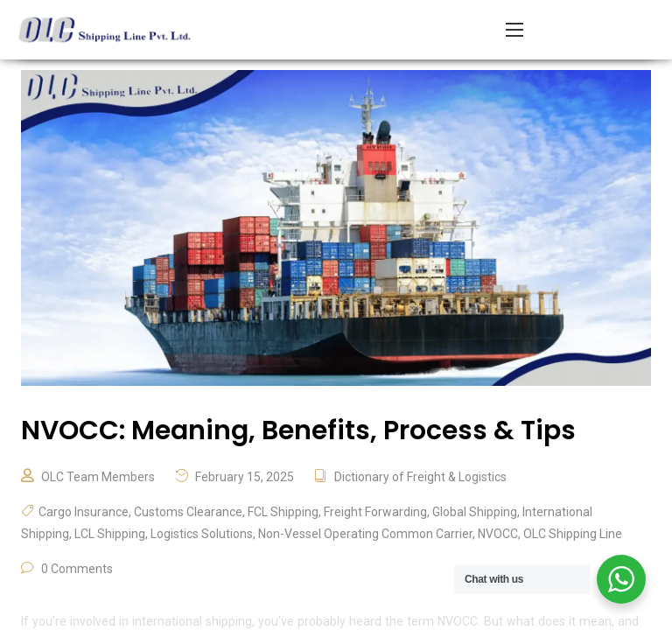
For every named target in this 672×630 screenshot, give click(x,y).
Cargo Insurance (84, 512)
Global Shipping (475, 512)
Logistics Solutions (202, 534)
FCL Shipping (283, 512)
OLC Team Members (98, 477)
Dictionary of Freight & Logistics (420, 477)
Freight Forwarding (375, 512)
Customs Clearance (188, 512)
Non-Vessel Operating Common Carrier (365, 534)
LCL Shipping (110, 534)
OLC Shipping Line (573, 534)
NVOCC (498, 534)
